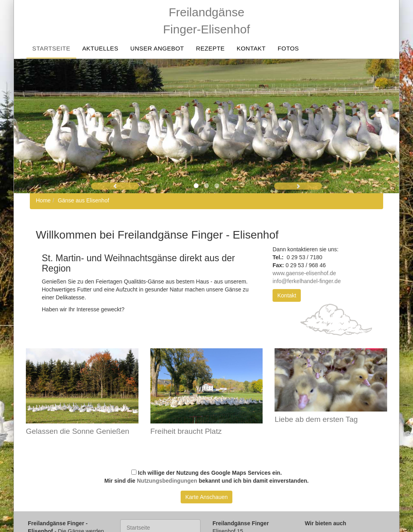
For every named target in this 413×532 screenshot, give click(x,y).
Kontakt (251, 48)
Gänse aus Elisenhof (83, 200)
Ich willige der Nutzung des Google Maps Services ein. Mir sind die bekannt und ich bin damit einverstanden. (206, 477)
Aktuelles (100, 48)
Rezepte (210, 48)
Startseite (51, 48)
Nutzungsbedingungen (167, 481)
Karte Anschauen (207, 497)
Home (43, 200)
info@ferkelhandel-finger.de (307, 281)
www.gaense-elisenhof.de (304, 273)
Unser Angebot (157, 48)
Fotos (288, 48)
